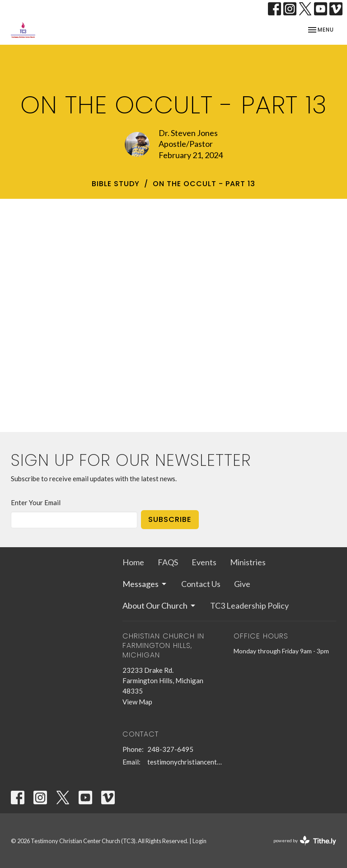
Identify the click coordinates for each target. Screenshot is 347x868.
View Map (137, 702)
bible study (116, 184)
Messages (145, 584)
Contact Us (201, 584)
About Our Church (159, 605)
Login (199, 841)
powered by (305, 841)
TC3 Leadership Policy (249, 605)
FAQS (168, 562)
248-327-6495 (170, 749)
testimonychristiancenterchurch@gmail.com (186, 762)
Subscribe (170, 519)
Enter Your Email (36, 502)
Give (242, 584)
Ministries (248, 562)
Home (133, 562)
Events (204, 562)
